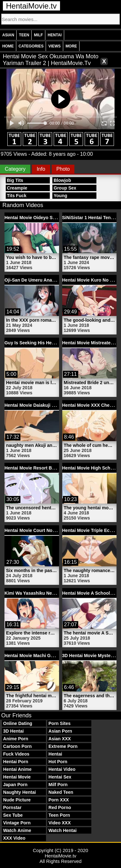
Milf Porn (58, 785)
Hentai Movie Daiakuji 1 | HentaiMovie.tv (47, 405)
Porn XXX (59, 800)
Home (8, 46)
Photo (63, 169)
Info (41, 169)
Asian (8, 35)
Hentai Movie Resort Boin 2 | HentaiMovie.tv (51, 468)
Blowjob (62, 180)
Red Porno (60, 807)
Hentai (55, 35)
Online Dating (18, 723)
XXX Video (14, 838)
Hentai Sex (60, 777)
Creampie (17, 188)
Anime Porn (16, 739)
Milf (38, 35)
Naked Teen (61, 792)
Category (15, 169)
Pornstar (12, 807)
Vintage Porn (17, 823)
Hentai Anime (17, 769)
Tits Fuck (17, 196)
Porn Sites (60, 723)
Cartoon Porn (17, 746)
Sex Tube (13, 815)
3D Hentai (14, 731)
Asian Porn (60, 731)
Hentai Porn (16, 762)
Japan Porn (15, 785)
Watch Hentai (63, 830)
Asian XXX (60, 739)
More (71, 46)
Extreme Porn (63, 746)
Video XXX (60, 823)
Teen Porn (59, 815)
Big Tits (15, 180)
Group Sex (65, 188)
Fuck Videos (16, 754)
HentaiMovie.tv (31, 6)
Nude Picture (17, 800)
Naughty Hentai (20, 792)
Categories (31, 46)
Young (60, 196)
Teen (24, 35)
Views (54, 46)
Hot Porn (58, 762)
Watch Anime (17, 830)
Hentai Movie (17, 777)
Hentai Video (62, 769)
